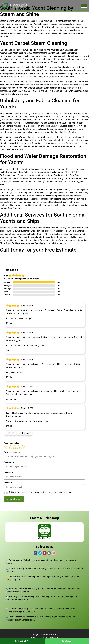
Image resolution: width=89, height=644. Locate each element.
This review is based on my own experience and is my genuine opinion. (41, 492)
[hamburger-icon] (84, 6)
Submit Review (14, 499)
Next (28, 433)
